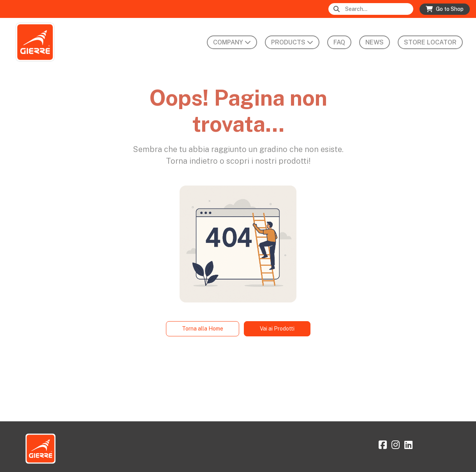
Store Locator (430, 42)
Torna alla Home (203, 329)
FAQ (339, 42)
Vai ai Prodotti (277, 329)
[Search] (378, 9)
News (375, 42)
